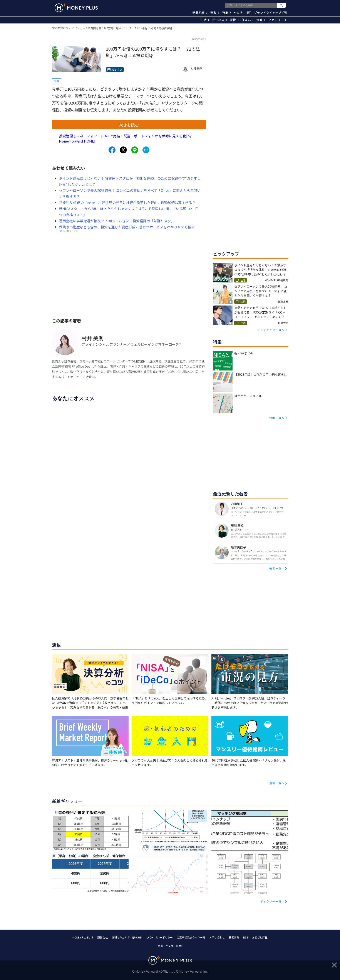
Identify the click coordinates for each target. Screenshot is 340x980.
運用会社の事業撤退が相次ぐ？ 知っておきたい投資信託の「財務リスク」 (117, 221)
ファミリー (277, 20)
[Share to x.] (123, 150)
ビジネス (220, 20)
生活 (205, 20)
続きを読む (129, 125)
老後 (234, 20)
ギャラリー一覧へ (272, 901)
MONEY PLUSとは (83, 937)
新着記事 (200, 13)
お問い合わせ (217, 937)
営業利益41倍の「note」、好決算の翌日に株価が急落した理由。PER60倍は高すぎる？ (127, 203)
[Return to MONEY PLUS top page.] (76, 8)
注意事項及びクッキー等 (191, 937)
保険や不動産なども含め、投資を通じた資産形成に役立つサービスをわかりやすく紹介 (127, 227)
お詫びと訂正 (260, 937)
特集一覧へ (277, 418)
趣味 (261, 20)
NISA (57, 81)
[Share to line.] (135, 150)
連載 (215, 13)
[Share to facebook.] (112, 150)
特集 (227, 13)
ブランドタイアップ (270, 13)
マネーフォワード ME (170, 946)
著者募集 (234, 937)
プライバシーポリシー (160, 937)
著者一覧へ (277, 568)
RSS (246, 937)
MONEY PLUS (60, 28)
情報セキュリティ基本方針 (127, 937)
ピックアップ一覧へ (271, 330)
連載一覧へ (277, 783)
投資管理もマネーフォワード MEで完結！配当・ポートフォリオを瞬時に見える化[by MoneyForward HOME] (125, 138)
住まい (248, 20)
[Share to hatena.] (146, 150)
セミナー (243, 13)
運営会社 (102, 937)
